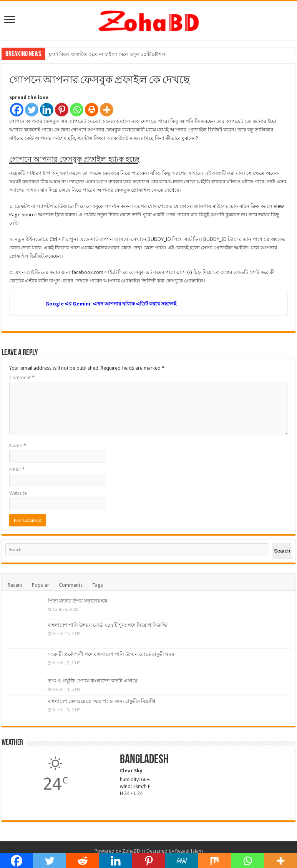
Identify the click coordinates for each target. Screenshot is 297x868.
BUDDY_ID (215, 239)
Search (282, 551)
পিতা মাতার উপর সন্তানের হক (77, 601)
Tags (98, 585)
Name (18, 446)
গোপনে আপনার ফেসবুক (35, 121)
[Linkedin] (47, 110)
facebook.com (87, 272)
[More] (107, 110)
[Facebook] (17, 110)
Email (17, 469)
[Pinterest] (62, 110)
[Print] (92, 110)
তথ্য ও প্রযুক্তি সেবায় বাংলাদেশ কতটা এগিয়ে (93, 681)
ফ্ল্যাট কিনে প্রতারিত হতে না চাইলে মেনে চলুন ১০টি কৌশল (107, 54)
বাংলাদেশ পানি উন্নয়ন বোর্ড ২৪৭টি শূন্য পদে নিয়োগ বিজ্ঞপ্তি (107, 625)
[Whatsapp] (77, 110)
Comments (71, 585)
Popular (41, 585)
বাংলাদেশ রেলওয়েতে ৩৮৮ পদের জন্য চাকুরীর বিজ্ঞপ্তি (102, 701)
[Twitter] (32, 110)
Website (18, 493)
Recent (15, 585)
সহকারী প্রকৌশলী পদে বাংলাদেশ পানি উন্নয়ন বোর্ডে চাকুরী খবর (111, 654)
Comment (22, 378)
